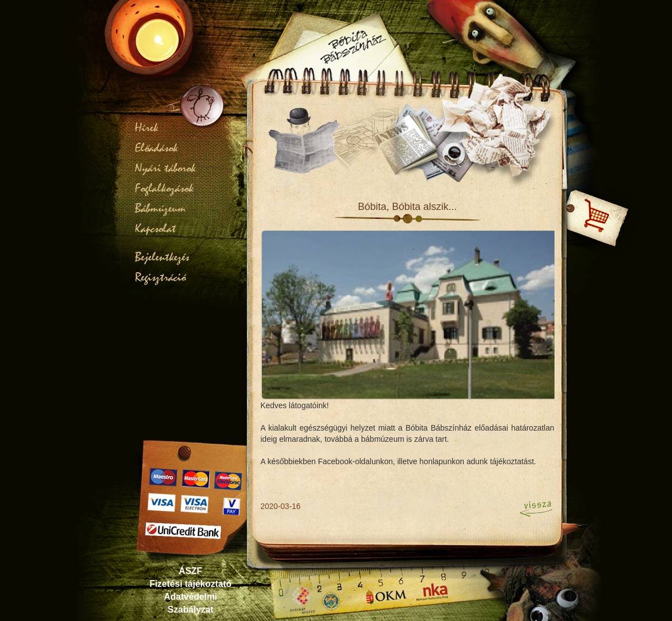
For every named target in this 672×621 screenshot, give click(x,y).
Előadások (156, 148)
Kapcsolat (155, 228)
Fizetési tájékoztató (191, 584)
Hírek (147, 128)
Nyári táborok (165, 168)
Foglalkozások (164, 188)
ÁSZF (191, 571)
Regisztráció (160, 277)
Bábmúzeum (160, 208)
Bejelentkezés (162, 257)
